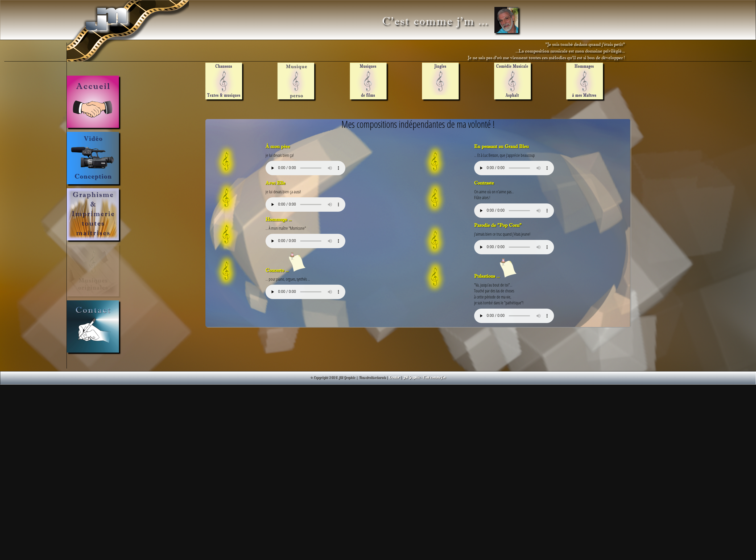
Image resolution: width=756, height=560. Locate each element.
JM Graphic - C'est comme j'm (424, 377)
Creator (394, 377)
